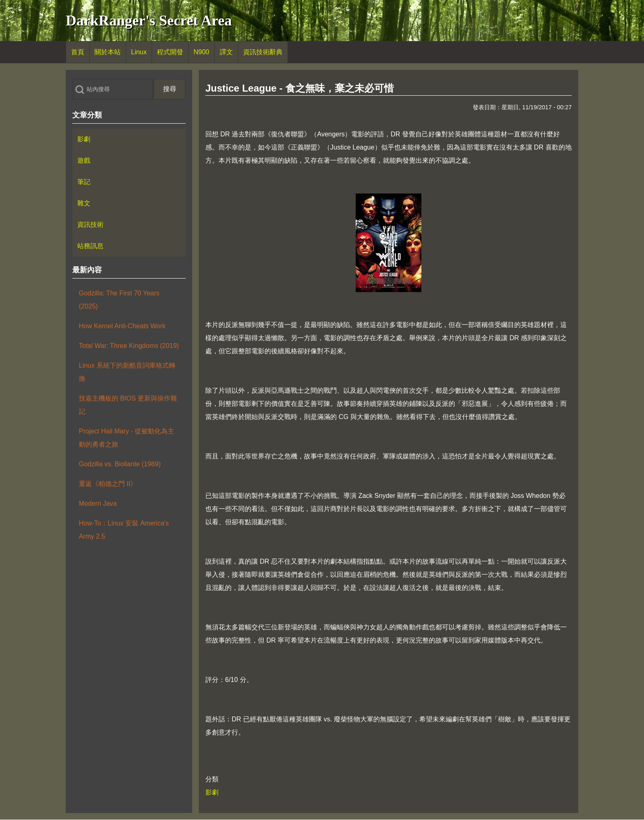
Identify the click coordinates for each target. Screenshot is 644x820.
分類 (212, 779)
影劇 (212, 792)
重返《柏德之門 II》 (108, 484)
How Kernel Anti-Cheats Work (122, 326)
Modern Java (98, 503)
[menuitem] (78, 52)
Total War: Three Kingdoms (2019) (129, 346)
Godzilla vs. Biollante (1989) (120, 464)
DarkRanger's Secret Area (149, 21)
